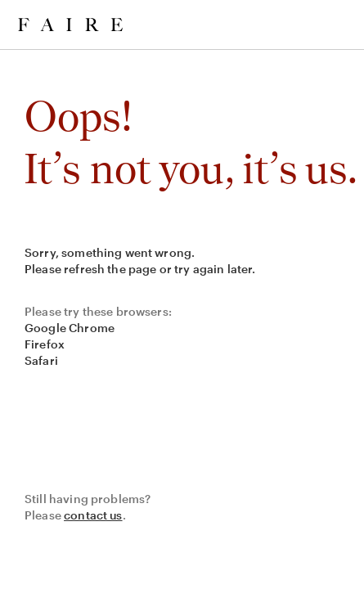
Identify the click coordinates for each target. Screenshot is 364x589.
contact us (93, 515)
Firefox (45, 344)
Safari (41, 360)
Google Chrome (70, 328)
